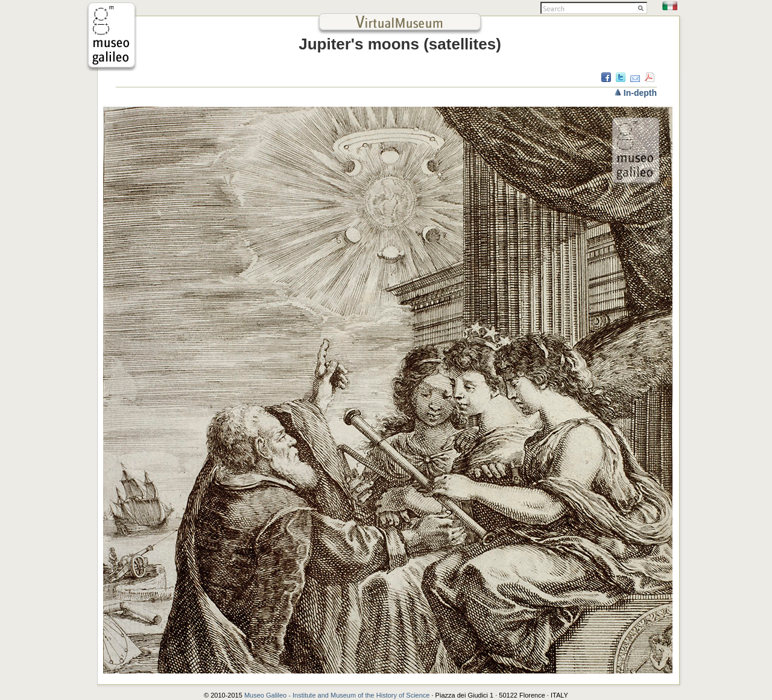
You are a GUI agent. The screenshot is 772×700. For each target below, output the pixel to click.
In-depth (640, 93)
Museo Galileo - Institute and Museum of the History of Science (338, 695)
